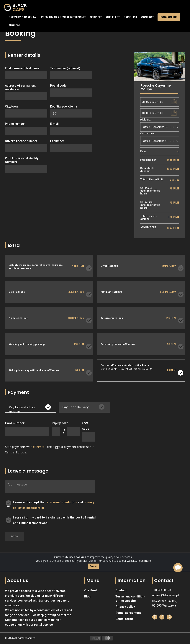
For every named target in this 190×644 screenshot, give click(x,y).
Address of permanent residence (20, 87)
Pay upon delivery (76, 407)
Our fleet (113, 17)
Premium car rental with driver (64, 17)
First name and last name (22, 68)
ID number (57, 141)
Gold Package (17, 292)
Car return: (148, 133)
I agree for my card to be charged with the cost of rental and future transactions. (54, 520)
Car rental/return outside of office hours (125, 365)
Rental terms (125, 619)
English (14, 25)
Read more (144, 568)
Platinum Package (111, 292)
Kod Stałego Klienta (64, 106)
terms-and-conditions (61, 502)
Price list (131, 17)
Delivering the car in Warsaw (118, 344)
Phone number (15, 124)
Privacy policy (125, 607)
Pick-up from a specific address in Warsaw (34, 370)
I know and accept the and (54, 505)
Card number (15, 423)
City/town (12, 106)
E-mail (54, 124)
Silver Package (109, 266)
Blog (87, 596)
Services (96, 17)
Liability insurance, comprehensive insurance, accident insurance (36, 267)
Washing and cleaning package (27, 344)
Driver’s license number (21, 141)
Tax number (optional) (65, 68)
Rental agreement (128, 613)
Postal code (58, 86)
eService (39, 447)
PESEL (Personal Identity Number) (22, 160)
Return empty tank (112, 318)
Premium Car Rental (23, 17)
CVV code (86, 426)
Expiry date (60, 423)
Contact (148, 17)
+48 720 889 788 (162, 590)
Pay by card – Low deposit (22, 409)
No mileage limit (19, 318)
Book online (169, 17)
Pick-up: (146, 119)
